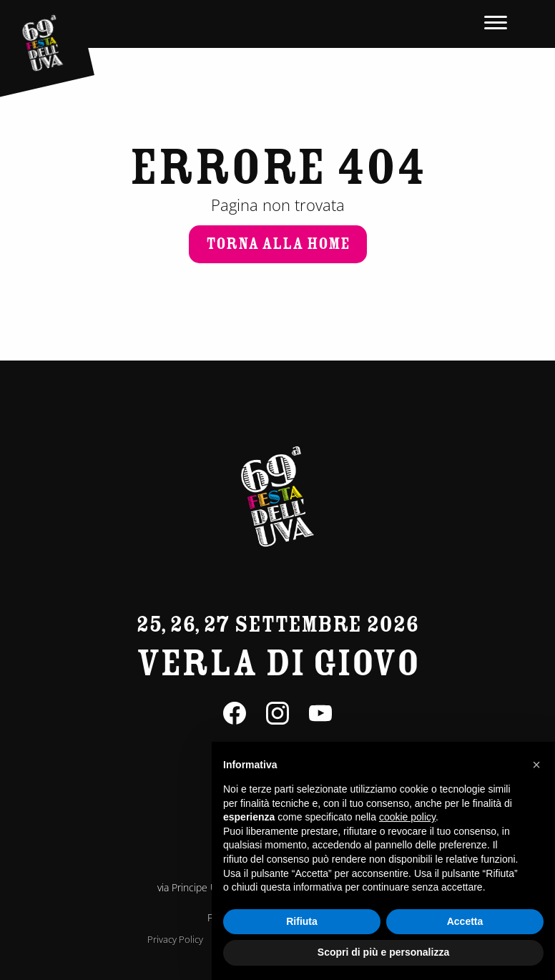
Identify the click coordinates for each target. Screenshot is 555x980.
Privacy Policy (175, 939)
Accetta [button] (465, 921)
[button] (536, 765)
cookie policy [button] (407, 817)
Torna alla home (278, 244)
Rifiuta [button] (302, 921)
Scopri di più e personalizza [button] (383, 952)
